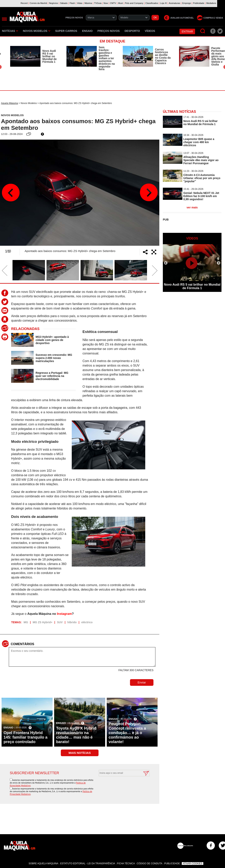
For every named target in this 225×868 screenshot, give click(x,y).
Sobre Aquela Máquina (43, 864)
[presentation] (120, 786)
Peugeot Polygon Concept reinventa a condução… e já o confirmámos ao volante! (127, 733)
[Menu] (4, 19)
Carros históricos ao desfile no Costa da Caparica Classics (163, 56)
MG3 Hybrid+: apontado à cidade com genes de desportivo (52, 340)
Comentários (22, 644)
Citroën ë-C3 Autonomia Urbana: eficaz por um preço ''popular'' (202, 178)
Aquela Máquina (9, 103)
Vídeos (150, 31)
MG (26, 622)
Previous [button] (11, 193)
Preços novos (109, 31)
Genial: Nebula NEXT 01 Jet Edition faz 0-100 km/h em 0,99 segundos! (201, 196)
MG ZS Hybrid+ (43, 622)
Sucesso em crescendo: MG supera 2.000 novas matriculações (54, 358)
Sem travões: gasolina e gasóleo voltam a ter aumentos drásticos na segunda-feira (107, 58)
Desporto (132, 31)
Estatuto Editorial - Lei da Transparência (88, 864)
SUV (60, 622)
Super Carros (66, 31)
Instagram (64, 614)
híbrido (72, 622)
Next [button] (149, 193)
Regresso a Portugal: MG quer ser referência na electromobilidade (52, 376)
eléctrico (87, 622)
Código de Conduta (150, 864)
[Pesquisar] (203, 31)
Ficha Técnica (126, 864)
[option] (34, 56)
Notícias (10, 31)
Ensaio (87, 31)
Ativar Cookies (193, 864)
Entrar (187, 31)
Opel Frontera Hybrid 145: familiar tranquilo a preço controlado (26, 737)
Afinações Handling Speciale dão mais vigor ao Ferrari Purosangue (201, 160)
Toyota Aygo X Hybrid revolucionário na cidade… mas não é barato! (76, 735)
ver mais (192, 207)
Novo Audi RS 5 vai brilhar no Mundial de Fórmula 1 (50, 56)
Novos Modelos (37, 31)
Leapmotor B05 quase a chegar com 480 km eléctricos (199, 142)
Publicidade (172, 864)
